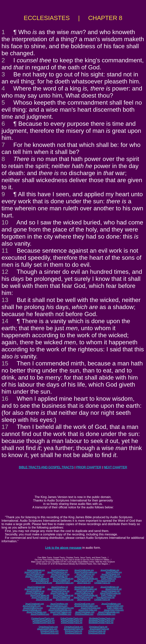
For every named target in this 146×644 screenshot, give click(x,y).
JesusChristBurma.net (84, 593)
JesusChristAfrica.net (35, 591)
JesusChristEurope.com (84, 604)
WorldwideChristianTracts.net (101, 623)
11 (5, 251)
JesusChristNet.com (115, 606)
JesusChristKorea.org (85, 574)
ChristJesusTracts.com (48, 627)
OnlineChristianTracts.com (72, 618)
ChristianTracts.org (102, 583)
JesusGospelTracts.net (99, 629)
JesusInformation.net (65, 600)
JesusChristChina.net (60, 591)
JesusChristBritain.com (111, 604)
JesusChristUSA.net (33, 589)
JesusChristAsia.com (59, 604)
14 (5, 321)
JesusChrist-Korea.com (90, 608)
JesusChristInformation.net (86, 589)
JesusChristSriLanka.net (110, 593)
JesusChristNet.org (114, 572)
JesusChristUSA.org (33, 572)
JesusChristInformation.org (86, 572)
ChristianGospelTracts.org (44, 620)
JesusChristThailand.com (61, 612)
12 (5, 272)
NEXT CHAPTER (115, 467)
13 (5, 300)
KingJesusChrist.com (50, 633)
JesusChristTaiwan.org (40, 579)
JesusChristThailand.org (63, 579)
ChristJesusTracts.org (73, 627)
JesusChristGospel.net (83, 597)
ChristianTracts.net (102, 600)
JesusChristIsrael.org (36, 570)
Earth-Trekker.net (108, 595)
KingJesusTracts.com (50, 631)
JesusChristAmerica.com (57, 606)
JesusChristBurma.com (33, 608)
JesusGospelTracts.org (73, 629)
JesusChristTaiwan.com (36, 612)
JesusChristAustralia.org (87, 579)
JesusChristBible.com (62, 614)
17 (5, 427)
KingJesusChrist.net (97, 633)
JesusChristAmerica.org (57, 572)
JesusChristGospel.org (83, 581)
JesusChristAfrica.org (35, 574)
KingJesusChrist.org (73, 633)
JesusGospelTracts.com (47, 629)
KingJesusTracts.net (97, 631)
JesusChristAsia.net (60, 587)
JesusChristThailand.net (63, 595)
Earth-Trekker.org (109, 579)
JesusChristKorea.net (85, 591)
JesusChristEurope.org (84, 570)
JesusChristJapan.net (110, 591)
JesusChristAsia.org (60, 570)
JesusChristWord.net (40, 597)
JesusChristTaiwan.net (40, 595)
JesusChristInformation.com (86, 606)
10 (5, 222)
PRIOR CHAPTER (89, 467)
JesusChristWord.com (40, 614)
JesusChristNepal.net (35, 593)
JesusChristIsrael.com (34, 604)
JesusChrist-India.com (88, 610)
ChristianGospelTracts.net (44, 623)
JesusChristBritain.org (110, 570)
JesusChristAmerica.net (57, 589)
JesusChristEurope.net (84, 587)
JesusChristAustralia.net (87, 595)
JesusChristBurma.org (84, 576)
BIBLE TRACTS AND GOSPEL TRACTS (46, 467)
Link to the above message (63, 548)
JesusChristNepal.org (34, 576)
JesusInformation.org (65, 583)
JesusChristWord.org (40, 581)
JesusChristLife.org (44, 583)
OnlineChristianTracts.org (72, 620)
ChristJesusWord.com (84, 614)
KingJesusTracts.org (73, 631)
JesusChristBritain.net (110, 587)
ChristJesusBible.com (106, 614)
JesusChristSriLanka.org (111, 576)
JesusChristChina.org (60, 574)
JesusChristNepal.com (32, 610)
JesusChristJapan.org (111, 574)
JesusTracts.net (84, 600)
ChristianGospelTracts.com (43, 618)
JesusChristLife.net (113, 589)
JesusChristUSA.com (32, 606)
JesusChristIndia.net (59, 593)
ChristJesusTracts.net (98, 627)
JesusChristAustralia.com (109, 612)
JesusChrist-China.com (114, 610)
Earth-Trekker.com (115, 608)
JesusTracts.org (84, 583)
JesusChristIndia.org (59, 576)
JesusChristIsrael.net (36, 587)
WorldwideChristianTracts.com (102, 618)
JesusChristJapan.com (85, 612)
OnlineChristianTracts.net (71, 623)
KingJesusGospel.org (106, 581)
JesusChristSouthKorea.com (62, 608)
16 (5, 399)
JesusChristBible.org (61, 581)
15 (5, 363)
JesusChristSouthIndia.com (60, 610)
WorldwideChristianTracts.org (101, 620)
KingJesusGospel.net (106, 597)
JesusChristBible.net (61, 597)
